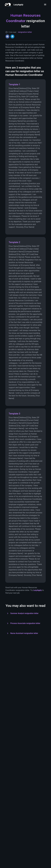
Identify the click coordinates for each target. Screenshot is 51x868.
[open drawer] (45, 5)
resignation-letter (25, 32)
